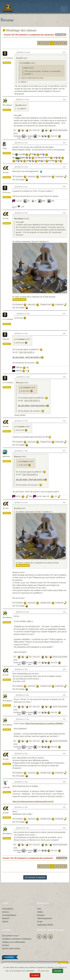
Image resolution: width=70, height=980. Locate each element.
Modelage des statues (20, 30)
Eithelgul (7, 193)
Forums (7, 35)
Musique (41, 915)
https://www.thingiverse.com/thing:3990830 (44, 723)
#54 (64, 669)
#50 (64, 421)
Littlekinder (8, 58)
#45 (64, 187)
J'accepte (58, 971)
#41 (64, 52)
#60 (64, 828)
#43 (64, 143)
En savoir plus (44, 971)
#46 (64, 213)
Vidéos (40, 912)
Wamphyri (6, 457)
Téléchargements (45, 918)
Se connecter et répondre (35, 877)
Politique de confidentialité (14, 942)
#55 (64, 695)
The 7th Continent (19, 35)
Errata (40, 922)
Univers (5, 912)
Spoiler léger (19, 300)
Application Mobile (45, 925)
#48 (64, 333)
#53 (64, 612)
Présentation (8, 909)
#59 (64, 807)
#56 (64, 719)
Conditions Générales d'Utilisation (17, 939)
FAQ (39, 909)
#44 (64, 167)
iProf (5, 149)
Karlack (6, 339)
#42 (64, 99)
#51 (64, 451)
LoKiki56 (6, 788)
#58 (64, 782)
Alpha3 (19, 58)
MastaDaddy (7, 105)
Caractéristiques (9, 915)
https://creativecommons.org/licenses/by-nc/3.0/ (33, 802)
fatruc (25, 68)
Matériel (6, 918)
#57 (64, 753)
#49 (64, 377)
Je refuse (35, 975)
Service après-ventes (11, 948)
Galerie (5, 922)
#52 (64, 503)
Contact (6, 945)
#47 (64, 314)
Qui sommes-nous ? (11, 936)
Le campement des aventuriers (41, 35)
